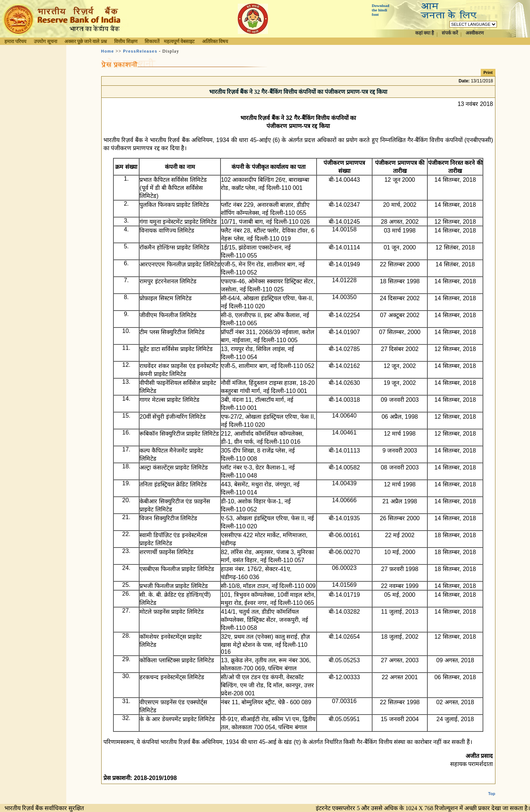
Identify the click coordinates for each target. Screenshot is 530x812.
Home (108, 51)
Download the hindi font (381, 10)
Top (492, 788)
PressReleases (140, 51)
